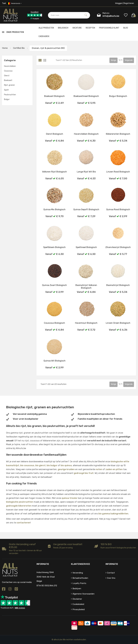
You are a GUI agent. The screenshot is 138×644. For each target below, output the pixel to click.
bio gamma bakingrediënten (113, 514)
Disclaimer (77, 599)
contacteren (23, 523)
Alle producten (46, 28)
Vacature (77, 28)
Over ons (111, 578)
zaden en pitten (114, 469)
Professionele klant (109, 28)
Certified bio (19, 48)
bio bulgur (52, 465)
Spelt (6, 90)
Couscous (8, 71)
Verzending (78, 573)
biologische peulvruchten (20, 502)
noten (99, 469)
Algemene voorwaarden (83, 594)
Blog (126, 28)
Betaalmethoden (80, 578)
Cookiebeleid (78, 604)
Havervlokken (10, 66)
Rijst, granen (9, 85)
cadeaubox (44, 36)
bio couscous (27, 465)
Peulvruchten (10, 95)
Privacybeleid (79, 609)
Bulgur (7, 99)
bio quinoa (66, 465)
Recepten (90, 28)
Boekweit (8, 80)
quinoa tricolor (70, 498)
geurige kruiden (66, 469)
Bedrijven (77, 589)
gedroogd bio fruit (84, 473)
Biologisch (63, 28)
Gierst (7, 76)
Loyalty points (79, 583)
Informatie (112, 564)
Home (5, 48)
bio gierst (40, 465)
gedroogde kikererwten (19, 506)
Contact (111, 573)
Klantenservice (81, 564)
